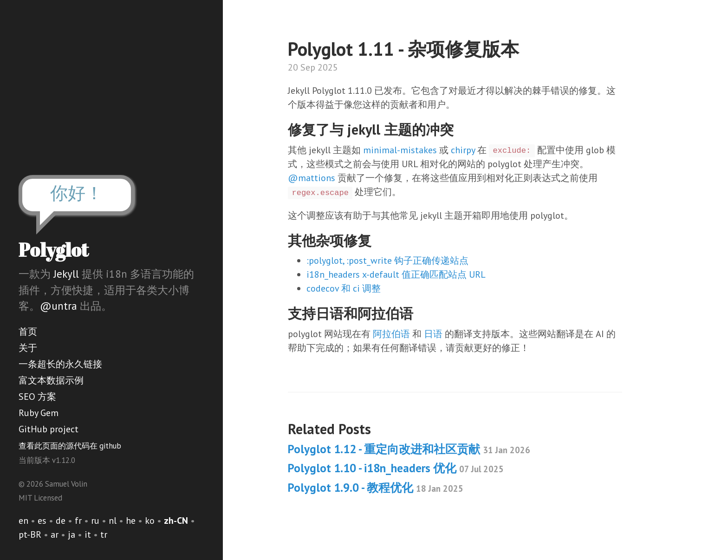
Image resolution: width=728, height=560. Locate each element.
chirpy (463, 150)
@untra (58, 306)
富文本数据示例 (51, 380)
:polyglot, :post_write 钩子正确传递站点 (387, 260)
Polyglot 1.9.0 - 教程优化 (376, 488)
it (88, 534)
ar (55, 534)
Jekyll (66, 274)
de (61, 521)
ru (95, 521)
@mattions (312, 178)
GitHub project (49, 429)
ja (71, 534)
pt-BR (30, 534)
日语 (433, 334)
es (42, 521)
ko (150, 521)
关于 (28, 348)
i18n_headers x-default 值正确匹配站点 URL (396, 274)
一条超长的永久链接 (60, 364)
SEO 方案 (37, 397)
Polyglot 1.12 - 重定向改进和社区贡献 (409, 449)
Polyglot (54, 250)
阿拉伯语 (391, 334)
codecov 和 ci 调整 (344, 288)
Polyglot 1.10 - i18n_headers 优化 (396, 468)
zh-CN (176, 521)
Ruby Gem (39, 413)
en (23, 521)
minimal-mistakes (400, 150)
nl (113, 521)
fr (78, 521)
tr (104, 534)
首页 (28, 332)
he (131, 521)
